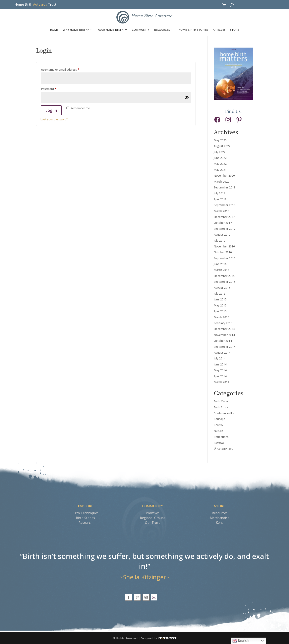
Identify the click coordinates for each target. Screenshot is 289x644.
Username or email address (66, 69)
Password (54, 88)
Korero (218, 425)
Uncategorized (223, 448)
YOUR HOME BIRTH (110, 30)
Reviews (219, 443)
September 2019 (225, 187)
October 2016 (223, 252)
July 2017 (220, 241)
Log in (51, 110)
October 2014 (223, 341)
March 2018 (221, 211)
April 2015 (220, 311)
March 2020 (221, 182)
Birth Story (221, 407)
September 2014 (225, 347)
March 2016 (221, 270)
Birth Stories (85, 518)
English (241, 641)
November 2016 (224, 246)
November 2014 (224, 335)
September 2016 (225, 258)
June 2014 (220, 364)
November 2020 (224, 175)
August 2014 (222, 353)
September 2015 (225, 282)
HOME (54, 30)
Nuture (218, 431)
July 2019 (220, 193)
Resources (220, 513)
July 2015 (220, 294)
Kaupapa (219, 419)
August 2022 (222, 146)
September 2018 (225, 205)
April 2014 (220, 376)
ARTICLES (219, 30)
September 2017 (225, 229)
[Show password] (187, 97)
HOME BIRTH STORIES (193, 30)
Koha (220, 523)
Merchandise (220, 518)
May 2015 (220, 305)
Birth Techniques (85, 513)
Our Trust (152, 523)
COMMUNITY (141, 30)
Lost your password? (54, 119)
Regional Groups (153, 518)
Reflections (221, 437)
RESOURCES (162, 30)
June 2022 (220, 158)
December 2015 (224, 276)
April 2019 (220, 199)
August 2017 (222, 235)
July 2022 (220, 152)
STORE (235, 30)
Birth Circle (221, 401)
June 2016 (220, 264)
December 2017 (224, 217)
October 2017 (223, 223)
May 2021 (220, 170)
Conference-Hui (224, 413)
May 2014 (220, 370)
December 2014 (224, 329)
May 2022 (220, 164)
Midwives (152, 513)
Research (85, 523)
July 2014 (220, 358)
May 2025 (220, 140)
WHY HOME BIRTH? (76, 30)
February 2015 (223, 323)
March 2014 (221, 382)
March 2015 (221, 317)
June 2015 (220, 299)
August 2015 (222, 288)
